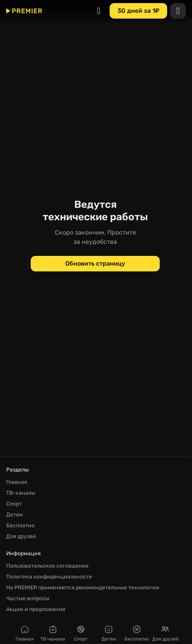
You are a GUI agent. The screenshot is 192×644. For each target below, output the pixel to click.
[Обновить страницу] (95, 264)
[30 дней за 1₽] (138, 11)
